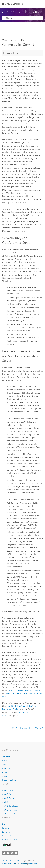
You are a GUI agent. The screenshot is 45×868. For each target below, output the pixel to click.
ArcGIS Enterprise (14, 4)
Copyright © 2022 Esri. (11, 860)
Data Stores (7, 768)
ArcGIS (5, 802)
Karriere (6, 828)
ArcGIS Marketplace (11, 813)
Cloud (5, 772)
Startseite (6, 756)
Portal (5, 760)
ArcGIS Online (8, 790)
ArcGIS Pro (7, 794)
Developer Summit (10, 839)
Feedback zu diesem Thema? (29, 728)
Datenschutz (7, 863)
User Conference (10, 835)
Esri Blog (6, 832)
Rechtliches (33, 863)
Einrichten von (24, 690)
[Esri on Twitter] (4, 853)
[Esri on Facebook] (8, 853)
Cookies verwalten (20, 863)
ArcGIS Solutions (9, 809)
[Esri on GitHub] (12, 853)
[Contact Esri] (16, 853)
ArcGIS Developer (10, 805)
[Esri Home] (7, 844)
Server (5, 764)
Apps (4, 776)
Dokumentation (9, 780)
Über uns (6, 824)
